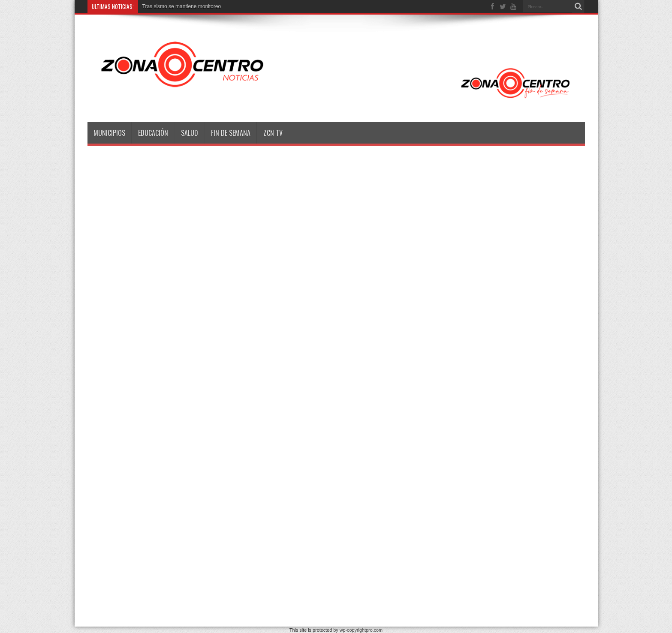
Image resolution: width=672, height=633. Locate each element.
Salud (190, 133)
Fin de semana (231, 133)
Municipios (109, 133)
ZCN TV (273, 133)
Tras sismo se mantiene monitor (179, 6)
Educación (153, 133)
